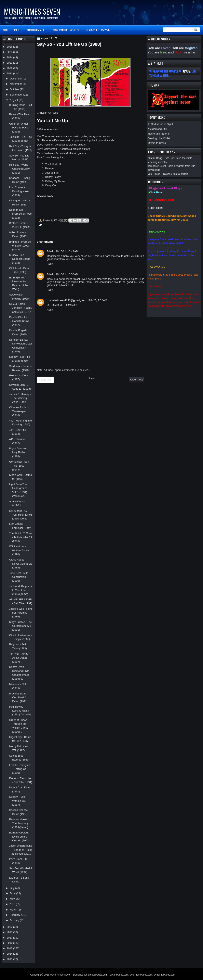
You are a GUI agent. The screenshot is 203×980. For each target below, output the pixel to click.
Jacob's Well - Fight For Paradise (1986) (21, 613)
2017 (10, 938)
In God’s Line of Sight (160, 124)
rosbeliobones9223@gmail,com (66, 300)
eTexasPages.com (98, 975)
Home (91, 378)
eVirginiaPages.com (165, 975)
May (13, 899)
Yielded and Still (157, 129)
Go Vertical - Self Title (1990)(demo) (19, 466)
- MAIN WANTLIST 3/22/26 (65, 30)
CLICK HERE (156, 208)
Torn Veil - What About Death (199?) (18, 658)
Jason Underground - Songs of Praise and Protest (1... (21, 850)
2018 (10, 932)
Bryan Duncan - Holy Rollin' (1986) (18, 452)
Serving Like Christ (159, 138)
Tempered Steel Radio (160, 166)
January (15, 920)
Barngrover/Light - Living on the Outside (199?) (20, 837)
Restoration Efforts (159, 134)
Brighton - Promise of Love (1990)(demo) (20, 246)
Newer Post (45, 380)
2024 (10, 57)
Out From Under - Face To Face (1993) (19, 128)
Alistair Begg (155, 158)
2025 (10, 52)
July (12, 888)
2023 (10, 63)
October (15, 89)
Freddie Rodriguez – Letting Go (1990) (20, 769)
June (13, 893)
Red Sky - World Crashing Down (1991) (20, 169)
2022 (10, 68)
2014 (10, 954)
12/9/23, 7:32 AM (97, 300)
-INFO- (17, 30)
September (16, 95)
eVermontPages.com (141, 975)
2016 (10, 943)
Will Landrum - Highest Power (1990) (19, 550)
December (16, 79)
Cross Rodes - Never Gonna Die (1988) (21, 564)
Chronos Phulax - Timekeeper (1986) (19, 411)
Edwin (51, 251)
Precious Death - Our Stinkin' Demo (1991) (19, 698)
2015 (10, 948)
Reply (50, 264)
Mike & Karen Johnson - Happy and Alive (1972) (21, 308)
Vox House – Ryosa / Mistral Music (168, 174)
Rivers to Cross (157, 143)
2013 (10, 959)
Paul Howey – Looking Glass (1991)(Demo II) (20, 711)
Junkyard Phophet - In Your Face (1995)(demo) (21, 590)
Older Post (137, 380)
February (15, 915)
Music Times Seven (32, 11)
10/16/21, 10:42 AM (67, 251)
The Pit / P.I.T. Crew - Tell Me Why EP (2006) (21, 537)
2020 (10, 927)
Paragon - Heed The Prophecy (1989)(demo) (19, 823)
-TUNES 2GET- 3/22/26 (97, 30)
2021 (10, 73)
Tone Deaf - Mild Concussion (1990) (19, 577)
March (14, 910)
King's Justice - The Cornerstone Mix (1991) (21, 626)
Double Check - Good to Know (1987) (19, 321)
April (13, 904)
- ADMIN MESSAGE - (36, 30)
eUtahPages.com (119, 975)
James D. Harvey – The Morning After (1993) (20, 398)
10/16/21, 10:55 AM (67, 274)
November (16, 84)
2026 (10, 47)
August (14, 100)
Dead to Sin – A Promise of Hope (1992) (20, 214)
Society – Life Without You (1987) (18, 801)
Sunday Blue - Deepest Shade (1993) (20, 259)
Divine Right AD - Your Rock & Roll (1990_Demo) (21, 515)
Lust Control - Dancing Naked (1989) (20, 191)
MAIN (5, 30)
